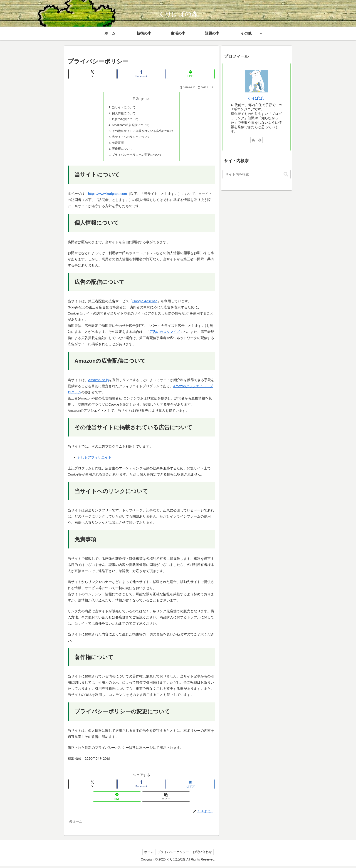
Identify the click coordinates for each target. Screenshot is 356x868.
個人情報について (122, 113)
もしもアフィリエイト (94, 459)
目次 (136, 99)
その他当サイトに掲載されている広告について (143, 132)
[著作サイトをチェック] (253, 140)
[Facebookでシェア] (141, 74)
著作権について (121, 150)
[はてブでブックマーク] (191, 786)
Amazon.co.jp (98, 382)
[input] (257, 174)
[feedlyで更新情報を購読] (260, 140)
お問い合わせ (203, 854)
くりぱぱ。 (257, 98)
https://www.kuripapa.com (108, 196)
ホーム (148, 854)
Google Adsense (145, 303)
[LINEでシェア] (191, 74)
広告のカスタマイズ (165, 334)
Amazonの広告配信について (130, 126)
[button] (166, 798)
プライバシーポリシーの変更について (137, 156)
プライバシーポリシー (173, 854)
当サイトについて (122, 107)
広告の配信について (124, 120)
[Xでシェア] (92, 74)
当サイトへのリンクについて (130, 138)
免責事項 (116, 144)
